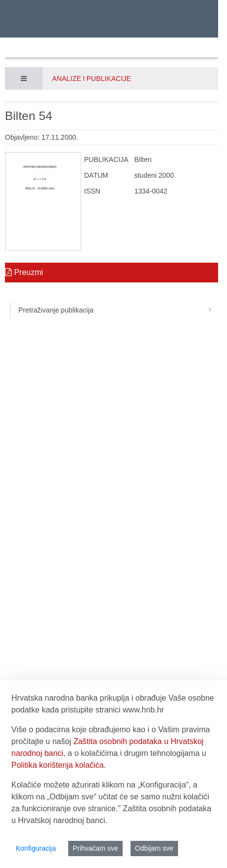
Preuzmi (24, 272)
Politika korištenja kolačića (58, 765)
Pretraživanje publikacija (118, 310)
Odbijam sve (154, 848)
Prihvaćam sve (95, 848)
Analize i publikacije (91, 79)
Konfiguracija (36, 848)
